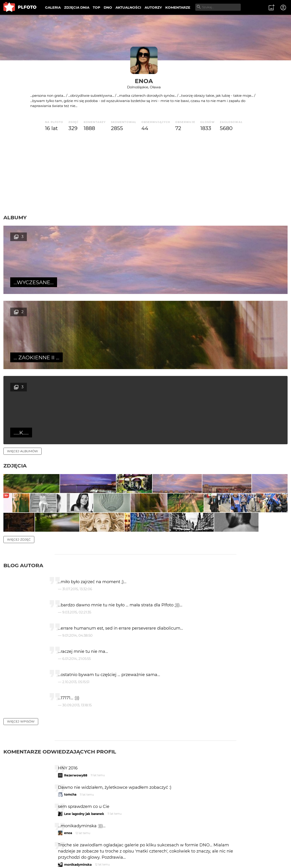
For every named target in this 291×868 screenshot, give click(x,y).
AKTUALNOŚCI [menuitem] (128, 7)
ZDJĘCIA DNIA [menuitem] (77, 7)
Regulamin (16, 857)
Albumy (15, 217)
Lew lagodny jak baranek (84, 709)
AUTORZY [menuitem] (153, 7)
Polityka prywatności (50, 857)
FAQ (66, 849)
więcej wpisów (21, 617)
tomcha (70, 690)
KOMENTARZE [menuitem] (178, 7)
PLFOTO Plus (44, 849)
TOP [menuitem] (97, 7)
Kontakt (107, 849)
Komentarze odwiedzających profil (60, 647)
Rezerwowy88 (76, 671)
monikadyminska (78, 760)
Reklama (85, 849)
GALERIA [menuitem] (53, 7)
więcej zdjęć (19, 435)
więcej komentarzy (25, 818)
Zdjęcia (15, 315)
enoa (144, 81)
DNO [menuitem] (108, 7)
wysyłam (220, 798)
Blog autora (23, 461)
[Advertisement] (145, 173)
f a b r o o (72, 779)
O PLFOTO (16, 849)
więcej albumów (23, 301)
